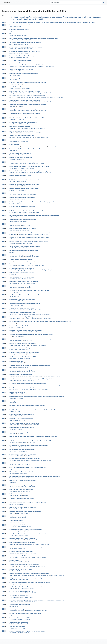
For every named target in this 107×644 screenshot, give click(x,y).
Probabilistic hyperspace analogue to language (21, 370)
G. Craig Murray (19, 504)
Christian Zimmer (50, 66)
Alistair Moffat (20, 159)
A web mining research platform (17, 627)
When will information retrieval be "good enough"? (22, 277)
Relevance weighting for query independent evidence (22, 264)
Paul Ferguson (13, 425)
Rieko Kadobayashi (14, 473)
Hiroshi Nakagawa (24, 221)
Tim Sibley (34, 553)
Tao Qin (11, 261)
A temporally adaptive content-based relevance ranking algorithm (26, 529)
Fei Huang (18, 580)
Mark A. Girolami (21, 372)
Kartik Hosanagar (14, 80)
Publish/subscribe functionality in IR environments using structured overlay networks (30, 211)
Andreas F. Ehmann (24, 602)
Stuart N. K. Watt (28, 513)
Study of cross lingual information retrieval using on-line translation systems (28, 467)
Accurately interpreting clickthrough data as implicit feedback (25, 113)
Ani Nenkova (44, 146)
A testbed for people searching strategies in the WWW (23, 357)
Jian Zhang (26, 84)
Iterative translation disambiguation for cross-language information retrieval (28, 326)
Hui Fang (12, 305)
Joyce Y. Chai (19, 58)
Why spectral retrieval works (16, 34)
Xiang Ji (19, 186)
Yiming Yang (13, 84)
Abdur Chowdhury (56, 385)
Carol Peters (20, 434)
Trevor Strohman (14, 155)
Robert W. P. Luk (21, 566)
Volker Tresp (23, 177)
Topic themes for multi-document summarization (22, 140)
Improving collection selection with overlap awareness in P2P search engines (28, 65)
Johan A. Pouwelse (42, 557)
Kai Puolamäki (13, 111)
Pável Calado (61, 575)
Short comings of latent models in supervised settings (23, 481)
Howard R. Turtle (22, 155)
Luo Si (11, 75)
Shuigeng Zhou (13, 584)
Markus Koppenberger (21, 588)
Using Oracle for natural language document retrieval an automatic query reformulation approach (33, 436)
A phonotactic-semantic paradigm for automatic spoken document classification (29, 237)
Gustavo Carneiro (14, 350)
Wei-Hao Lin (12, 509)
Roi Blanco (12, 398)
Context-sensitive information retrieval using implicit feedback (25, 51)
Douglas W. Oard (31, 381)
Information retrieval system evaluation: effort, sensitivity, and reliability (27, 118)
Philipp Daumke (13, 597)
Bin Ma (11, 239)
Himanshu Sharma (14, 535)
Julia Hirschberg (52, 146)
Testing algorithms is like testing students (20, 401)
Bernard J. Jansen (24, 535)
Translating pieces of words (16, 520)
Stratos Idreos (25, 212)
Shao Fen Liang (13, 491)
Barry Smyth (19, 407)
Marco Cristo (25, 314)
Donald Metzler (13, 301)
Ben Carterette (20, 279)
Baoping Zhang (13, 575)
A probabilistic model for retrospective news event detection (24, 87)
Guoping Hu (32, 173)
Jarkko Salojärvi (21, 111)
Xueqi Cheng (19, 544)
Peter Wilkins (36, 425)
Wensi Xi (31, 93)
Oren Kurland (13, 40)
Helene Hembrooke (38, 115)
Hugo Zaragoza (32, 266)
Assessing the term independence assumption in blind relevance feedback (28, 503)
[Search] (76, 2)
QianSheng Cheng (45, 97)
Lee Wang (12, 270)
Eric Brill (29, 354)
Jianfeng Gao (13, 195)
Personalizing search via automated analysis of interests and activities (27, 286)
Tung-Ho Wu (25, 487)
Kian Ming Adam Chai (15, 411)
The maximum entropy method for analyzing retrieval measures (25, 43)
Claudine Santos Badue (15, 376)
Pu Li (18, 403)
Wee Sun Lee (23, 181)
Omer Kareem (23, 615)
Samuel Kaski (43, 111)
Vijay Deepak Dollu (20, 292)
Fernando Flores (13, 150)
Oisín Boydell (13, 407)
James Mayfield (22, 522)
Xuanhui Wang (13, 562)
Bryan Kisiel (32, 84)
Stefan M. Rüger (22, 518)
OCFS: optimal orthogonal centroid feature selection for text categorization (28, 96)
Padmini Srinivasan (25, 619)
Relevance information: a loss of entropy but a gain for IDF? (24, 189)
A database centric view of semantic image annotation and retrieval (26, 348)
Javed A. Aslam (13, 44)
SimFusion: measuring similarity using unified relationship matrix (25, 100)
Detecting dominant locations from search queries (22, 268)
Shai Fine (19, 323)
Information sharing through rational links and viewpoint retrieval (25, 512)
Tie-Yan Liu (17, 261)
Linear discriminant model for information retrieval (22, 193)
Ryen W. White (13, 49)
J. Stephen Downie (14, 602)
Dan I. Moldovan (42, 345)
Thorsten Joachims (14, 115)
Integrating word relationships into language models (22, 197)
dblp (5, 22)
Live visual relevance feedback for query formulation (22, 450)
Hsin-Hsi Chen (32, 487)
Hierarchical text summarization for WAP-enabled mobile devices (25, 613)
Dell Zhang (12, 181)
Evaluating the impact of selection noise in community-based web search (27, 405)
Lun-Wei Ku (12, 487)
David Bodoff (13, 403)
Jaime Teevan (13, 288)
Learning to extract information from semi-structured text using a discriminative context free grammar (35, 215)
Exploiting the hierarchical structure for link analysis (22, 131)
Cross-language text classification (18, 525)
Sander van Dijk (23, 447)
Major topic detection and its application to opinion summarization (26, 485)
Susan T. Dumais (21, 288)
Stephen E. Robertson (22, 266)
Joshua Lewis (27, 279)
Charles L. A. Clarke (14, 208)
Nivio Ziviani (57, 376)
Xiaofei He (17, 31)
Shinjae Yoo (19, 84)
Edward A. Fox (18, 102)
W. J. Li (43, 566)
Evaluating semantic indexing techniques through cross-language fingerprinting (29, 445)
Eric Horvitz (29, 288)
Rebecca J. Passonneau (27, 146)
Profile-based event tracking (16, 494)
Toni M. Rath (22, 243)
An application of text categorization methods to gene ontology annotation (28, 105)
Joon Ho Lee (27, 465)
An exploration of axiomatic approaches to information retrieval (25, 304)
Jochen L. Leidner (14, 606)
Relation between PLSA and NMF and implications (22, 428)
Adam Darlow (33, 323)
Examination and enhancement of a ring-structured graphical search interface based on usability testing (35, 476)
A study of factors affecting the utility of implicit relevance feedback (26, 47)
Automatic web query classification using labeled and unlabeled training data (28, 383)
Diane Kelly (12, 292)
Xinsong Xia (26, 195)
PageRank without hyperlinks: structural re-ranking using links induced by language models (32, 202)
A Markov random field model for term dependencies (22, 299)
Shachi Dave (20, 553)
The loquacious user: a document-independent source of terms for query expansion (30, 290)
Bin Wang (17, 89)
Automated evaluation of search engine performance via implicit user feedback (29, 534)
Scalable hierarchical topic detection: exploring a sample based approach (27, 547)
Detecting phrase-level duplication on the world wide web (23, 122)
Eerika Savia (29, 111)
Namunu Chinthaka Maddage (29, 235)
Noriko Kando (22, 478)
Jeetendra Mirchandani (26, 593)
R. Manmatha (29, 243)
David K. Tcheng (33, 602)
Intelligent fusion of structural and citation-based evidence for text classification (29, 574)
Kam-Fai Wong (29, 566)
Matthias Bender (13, 66)
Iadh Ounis (16, 296)
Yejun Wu (12, 571)
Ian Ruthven (20, 49)
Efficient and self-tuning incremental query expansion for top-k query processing (29, 167)
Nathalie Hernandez (14, 442)
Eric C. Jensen (22, 385)
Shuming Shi (39, 173)
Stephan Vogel (25, 580)
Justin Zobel (21, 120)
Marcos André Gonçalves (44, 575)
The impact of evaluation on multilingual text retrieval (23, 432)
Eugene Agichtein (14, 354)
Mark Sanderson (13, 120)
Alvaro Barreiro (19, 398)
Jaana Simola (36, 111)
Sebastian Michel (22, 66)
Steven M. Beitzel (14, 385)
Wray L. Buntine (20, 531)
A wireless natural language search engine (20, 605)
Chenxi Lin (19, 93)
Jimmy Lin (12, 252)
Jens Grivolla (13, 438)
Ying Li (50, 270)
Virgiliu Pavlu (28, 44)
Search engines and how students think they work (22, 414)
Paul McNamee (13, 522)
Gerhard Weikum (41, 66)
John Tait (28, 491)
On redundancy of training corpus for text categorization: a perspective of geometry (30, 582)
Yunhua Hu (12, 173)
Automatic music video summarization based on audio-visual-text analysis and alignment (31, 233)
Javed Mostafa (20, 106)
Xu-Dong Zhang (24, 261)
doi (3, 22)
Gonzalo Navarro (31, 164)
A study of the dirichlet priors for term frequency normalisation (25, 295)
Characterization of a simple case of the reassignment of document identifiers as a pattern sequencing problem (37, 397)
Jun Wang (12, 557)
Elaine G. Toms (21, 283)
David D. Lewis (47, 385)
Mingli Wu (25, 496)
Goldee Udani (13, 553)
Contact (91, 642)
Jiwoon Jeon (13, 465)
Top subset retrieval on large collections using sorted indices (24, 423)
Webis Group (82, 642)
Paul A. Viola (13, 217)
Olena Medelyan (29, 332)
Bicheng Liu (12, 513)
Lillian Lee (19, 40)
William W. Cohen (26, 226)
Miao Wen (27, 456)
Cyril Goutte (19, 429)
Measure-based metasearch (16, 361)
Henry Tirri (27, 531)
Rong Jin (25, 58)
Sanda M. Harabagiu (14, 142)
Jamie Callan (16, 75)
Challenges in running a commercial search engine (22, 273)
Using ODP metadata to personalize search (20, 127)
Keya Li (22, 257)
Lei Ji (25, 319)
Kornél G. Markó (13, 332)
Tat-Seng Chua (25, 248)
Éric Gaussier (13, 429)
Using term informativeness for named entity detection (23, 228)
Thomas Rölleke (22, 190)
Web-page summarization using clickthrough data (22, 136)
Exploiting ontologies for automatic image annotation (22, 344)
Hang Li (51, 173)
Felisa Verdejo (27, 358)
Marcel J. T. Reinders (20, 557)
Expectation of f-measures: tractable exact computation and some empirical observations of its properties (35, 410)
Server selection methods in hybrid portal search (21, 69)
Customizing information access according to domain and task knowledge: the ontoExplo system (33, 441)
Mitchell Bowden (33, 345)
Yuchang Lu (39, 137)
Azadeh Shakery (21, 562)
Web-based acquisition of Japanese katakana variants (23, 220)
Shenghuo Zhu (13, 186)
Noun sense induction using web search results (21, 551)
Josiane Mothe (23, 442)
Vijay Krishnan (13, 482)
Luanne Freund (13, 283)
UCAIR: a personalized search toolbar (19, 622)
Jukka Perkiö (13, 531)
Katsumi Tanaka (23, 473)
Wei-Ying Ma (29, 89)
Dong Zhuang (50, 102)
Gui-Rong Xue (13, 93)
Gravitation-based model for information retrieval (22, 308)
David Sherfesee (13, 628)
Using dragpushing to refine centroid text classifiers (22, 543)
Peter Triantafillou (32, 66)
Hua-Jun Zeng (37, 93)
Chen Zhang (12, 58)
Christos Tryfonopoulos (15, 212)
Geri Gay (45, 115)
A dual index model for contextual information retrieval (23, 454)
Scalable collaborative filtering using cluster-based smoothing (25, 91)
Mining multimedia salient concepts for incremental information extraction (28, 516)
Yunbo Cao (45, 173)
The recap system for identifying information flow (22, 609)
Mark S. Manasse (22, 124)
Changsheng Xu (13, 235)
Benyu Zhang (22, 97)
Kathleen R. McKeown (15, 146)
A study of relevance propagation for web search (21, 259)
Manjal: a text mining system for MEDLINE (20, 618)
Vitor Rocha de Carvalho (15, 226)
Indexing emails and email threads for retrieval (21, 569)
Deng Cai (12, 31)
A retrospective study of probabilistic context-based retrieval (24, 565)
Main (3, 9)
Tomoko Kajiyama (14, 478)
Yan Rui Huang (21, 456)
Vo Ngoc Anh (13, 159)
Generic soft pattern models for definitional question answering (25, 246)
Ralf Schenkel (21, 168)
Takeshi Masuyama (14, 221)
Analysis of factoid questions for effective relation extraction (24, 352)
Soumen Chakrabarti (14, 593)
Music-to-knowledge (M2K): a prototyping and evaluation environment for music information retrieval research (37, 600)
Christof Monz (13, 327)
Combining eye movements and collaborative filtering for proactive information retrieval (31, 109)
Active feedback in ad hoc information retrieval (21, 60)
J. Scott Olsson (13, 527)
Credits (3, 642)
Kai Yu (11, 177)
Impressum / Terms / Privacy (99, 642)
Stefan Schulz (21, 332)
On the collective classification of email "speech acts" (23, 224)
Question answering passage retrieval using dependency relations (26, 255)
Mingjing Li (23, 89)
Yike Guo (47, 544)
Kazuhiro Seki (13, 106)
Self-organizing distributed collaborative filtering (21, 556)
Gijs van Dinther (23, 451)
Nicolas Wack (31, 588)
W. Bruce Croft (31, 155)
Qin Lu (21, 496)
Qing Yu (25, 310)
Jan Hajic (29, 527)
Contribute (8, 642)
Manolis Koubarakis (34, 212)
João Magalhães (14, 518)
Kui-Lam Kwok (37, 566)
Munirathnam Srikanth (15, 345)
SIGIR (6, 9)
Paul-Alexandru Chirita (15, 128)
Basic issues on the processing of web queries (21, 374)
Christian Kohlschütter (41, 128)
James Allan (12, 279)
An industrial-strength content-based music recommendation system (26, 587)
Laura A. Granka (24, 115)
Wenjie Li (16, 496)
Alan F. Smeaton (34, 407)
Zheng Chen (49, 93)
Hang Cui (12, 248)
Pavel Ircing (20, 341)
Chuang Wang (18, 270)
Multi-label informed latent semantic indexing (21, 175)
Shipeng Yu (16, 177)
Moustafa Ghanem (39, 544)
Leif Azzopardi (13, 372)
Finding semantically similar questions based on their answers (25, 463)
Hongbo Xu (31, 544)
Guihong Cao (13, 199)
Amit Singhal (13, 274)
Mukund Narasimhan (21, 217)
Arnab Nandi (35, 593)
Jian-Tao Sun (13, 137)
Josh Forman (31, 270)
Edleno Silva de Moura (44, 314)
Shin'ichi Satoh (30, 478)
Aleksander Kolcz (65, 385)
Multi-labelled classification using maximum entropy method (24, 184)
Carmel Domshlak (27, 40)
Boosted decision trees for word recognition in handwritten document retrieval (29, 242)
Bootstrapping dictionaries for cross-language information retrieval (26, 330)
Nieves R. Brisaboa (14, 164)
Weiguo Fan (53, 97)
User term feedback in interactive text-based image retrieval (24, 56)
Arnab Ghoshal (13, 341)
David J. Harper (20, 513)
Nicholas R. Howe (14, 243)
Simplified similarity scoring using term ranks (21, 158)
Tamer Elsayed (13, 420)
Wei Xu (24, 186)
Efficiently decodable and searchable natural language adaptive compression (28, 162)
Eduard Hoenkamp (14, 447)
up (3, 15)
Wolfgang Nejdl (25, 128)
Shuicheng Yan (30, 97)
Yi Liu (22, 319)
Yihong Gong (29, 186)
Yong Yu (44, 93)
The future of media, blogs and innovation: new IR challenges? (25, 149)
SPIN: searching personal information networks (21, 591)
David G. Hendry (25, 416)
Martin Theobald (13, 168)
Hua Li (18, 319)
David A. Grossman (38, 385)
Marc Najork (30, 124)
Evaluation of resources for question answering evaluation (24, 251)
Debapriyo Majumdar (22, 35)
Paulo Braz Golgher (33, 314)
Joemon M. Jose (28, 49)
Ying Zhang (12, 580)
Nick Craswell (13, 266)
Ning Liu (16, 97)
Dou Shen (19, 137)
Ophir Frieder (29, 385)
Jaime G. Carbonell (22, 394)
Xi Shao (20, 235)
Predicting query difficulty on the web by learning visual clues (24, 459)
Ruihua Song (25, 173)
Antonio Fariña (23, 164)
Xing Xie (25, 270)
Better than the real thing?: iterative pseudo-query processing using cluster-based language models (34, 38)
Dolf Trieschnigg (13, 549)
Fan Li (11, 500)
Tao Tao (28, 562)
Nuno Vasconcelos (23, 350)
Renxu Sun (17, 257)
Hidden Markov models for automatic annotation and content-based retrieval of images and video (33, 339)
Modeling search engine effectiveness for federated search (24, 74)
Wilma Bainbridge (14, 381)
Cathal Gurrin (26, 407)
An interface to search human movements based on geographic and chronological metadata (32, 379)
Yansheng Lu (38, 270)
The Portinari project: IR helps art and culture (21, 25)
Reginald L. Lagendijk (31, 557)
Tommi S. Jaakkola (24, 230)
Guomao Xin (19, 173)
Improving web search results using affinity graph (22, 317)
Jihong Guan (21, 584)
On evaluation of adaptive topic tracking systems (21, 419)
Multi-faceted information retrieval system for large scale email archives (27, 631)
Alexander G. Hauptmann (22, 509)
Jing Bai (25, 199)
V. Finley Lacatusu (24, 142)
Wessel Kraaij (21, 549)
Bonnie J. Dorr (21, 327)
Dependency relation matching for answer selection (22, 538)
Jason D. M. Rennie (14, 230)
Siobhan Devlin (21, 491)
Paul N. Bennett (13, 394)
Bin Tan (18, 53)
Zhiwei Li (12, 89)
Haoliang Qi (20, 195)
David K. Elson (37, 146)
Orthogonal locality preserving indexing (19, 29)
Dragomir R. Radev (14, 615)
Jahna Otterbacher (31, 615)
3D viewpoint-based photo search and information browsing (24, 472)
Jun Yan (11, 97)
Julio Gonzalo (20, 358)
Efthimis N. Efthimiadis (15, 416)
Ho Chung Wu (13, 566)
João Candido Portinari (15, 27)
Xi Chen (17, 181)
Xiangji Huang (13, 456)
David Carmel (25, 323)
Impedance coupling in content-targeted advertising (22, 313)
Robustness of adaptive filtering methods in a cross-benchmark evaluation (28, 82)
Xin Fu (27, 292)
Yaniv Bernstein (21, 611)
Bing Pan (30, 115)
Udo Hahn (37, 332)
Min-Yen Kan (18, 248)
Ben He (11, 296)
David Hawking (13, 71)
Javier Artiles (13, 358)
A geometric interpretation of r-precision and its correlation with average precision (30, 366)
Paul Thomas (21, 71)
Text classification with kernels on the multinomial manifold (24, 180)
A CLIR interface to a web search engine (19, 596)
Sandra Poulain (31, 442)
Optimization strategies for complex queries (20, 153)
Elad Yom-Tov (13, 323)
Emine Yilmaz (21, 44)
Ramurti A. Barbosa (26, 376)
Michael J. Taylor (40, 266)
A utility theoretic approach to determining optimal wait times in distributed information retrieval (33, 78)
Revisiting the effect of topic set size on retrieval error (23, 507)
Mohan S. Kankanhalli (43, 235)
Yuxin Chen (20, 575)
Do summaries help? (15, 144)
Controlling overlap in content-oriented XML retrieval (22, 206)
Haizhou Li (16, 239)
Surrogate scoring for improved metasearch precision (23, 388)
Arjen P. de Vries (13, 190)
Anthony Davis (27, 553)
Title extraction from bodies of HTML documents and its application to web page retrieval (31, 171)
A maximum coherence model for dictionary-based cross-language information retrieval (31, 335)
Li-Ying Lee (18, 487)
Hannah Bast (13, 35)
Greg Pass (45, 389)
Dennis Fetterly (13, 124)
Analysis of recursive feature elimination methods (22, 498)
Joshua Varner (25, 345)
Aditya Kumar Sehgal (15, 619)
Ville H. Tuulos (13, 633)
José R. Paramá (40, 164)
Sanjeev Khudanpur (29, 341)
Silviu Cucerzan (22, 354)
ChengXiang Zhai (25, 53)
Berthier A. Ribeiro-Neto (15, 314)
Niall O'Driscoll (22, 628)
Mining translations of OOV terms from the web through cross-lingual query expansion (31, 578)
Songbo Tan (12, 544)
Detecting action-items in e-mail (17, 392)
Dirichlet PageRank (14, 560)
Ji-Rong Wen (19, 310)
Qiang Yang (25, 93)
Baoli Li (11, 496)
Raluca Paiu (32, 128)
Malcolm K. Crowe (31, 372)
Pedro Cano (12, 588)
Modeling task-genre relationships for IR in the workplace (24, 282)
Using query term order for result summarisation (21, 490)
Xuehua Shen (13, 53)
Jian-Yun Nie (33, 195)
